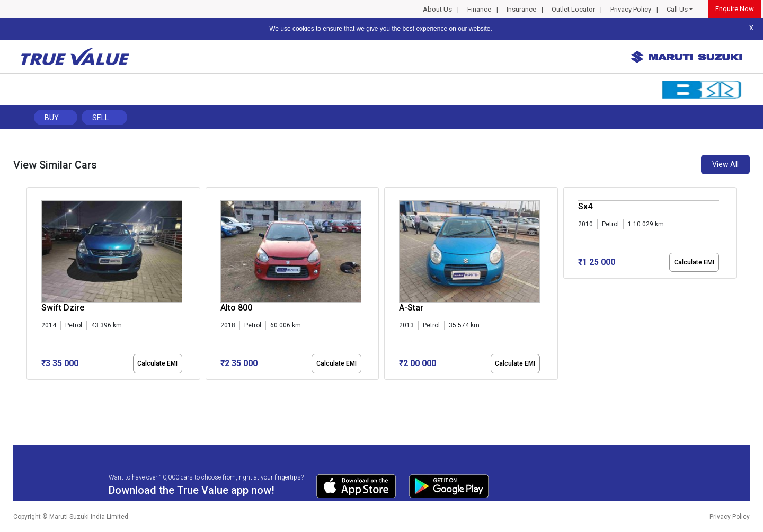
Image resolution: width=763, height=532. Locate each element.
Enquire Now (735, 9)
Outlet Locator (573, 9)
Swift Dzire (63, 308)
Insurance (521, 9)
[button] (30, 389)
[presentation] (32, 286)
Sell (100, 118)
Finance (479, 9)
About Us (437, 9)
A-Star (411, 308)
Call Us (677, 9)
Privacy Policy (631, 9)
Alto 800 (236, 308)
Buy (52, 118)
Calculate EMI (157, 363)
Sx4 (585, 206)
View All (725, 164)
